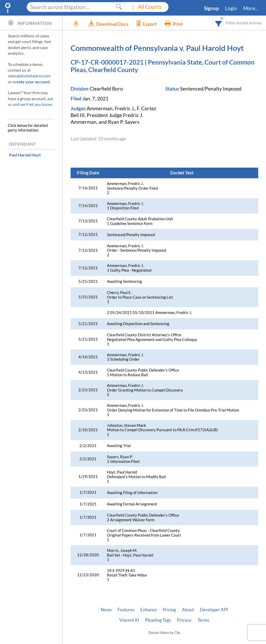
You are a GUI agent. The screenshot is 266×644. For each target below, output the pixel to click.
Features (126, 610)
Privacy (184, 620)
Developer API (214, 610)
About (188, 610)
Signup (212, 8)
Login (231, 8)
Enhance (149, 610)
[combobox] (219, 23)
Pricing (169, 610)
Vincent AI (129, 620)
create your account (31, 82)
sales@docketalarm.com (29, 76)
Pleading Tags (158, 620)
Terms (203, 620)
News (106, 610)
